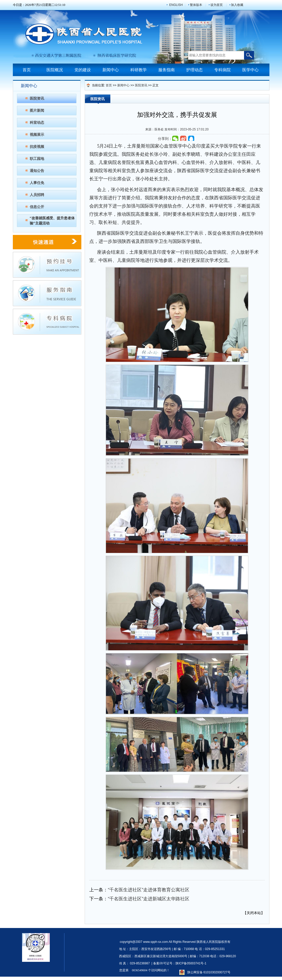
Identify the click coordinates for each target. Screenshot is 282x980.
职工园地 (37, 159)
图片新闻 (37, 110)
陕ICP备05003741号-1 (191, 963)
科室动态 (37, 122)
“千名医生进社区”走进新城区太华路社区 (149, 899)
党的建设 (83, 70)
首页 (27, 70)
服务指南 (167, 70)
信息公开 (37, 207)
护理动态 (195, 70)
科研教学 (139, 70)
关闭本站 (254, 913)
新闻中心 (111, 70)
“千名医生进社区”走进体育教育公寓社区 (149, 890)
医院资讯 (37, 98)
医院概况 (55, 70)
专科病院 (222, 70)
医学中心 (250, 70)
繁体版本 (196, 5)
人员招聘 (37, 195)
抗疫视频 (37, 147)
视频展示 (37, 135)
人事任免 (37, 183)
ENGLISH (176, 5)
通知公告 (37, 171)
